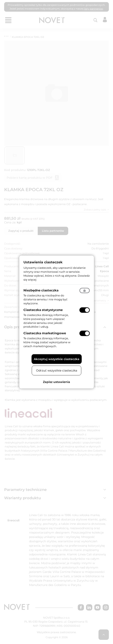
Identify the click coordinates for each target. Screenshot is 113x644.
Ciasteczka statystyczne (43, 310)
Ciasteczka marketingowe (45, 333)
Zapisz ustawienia (56, 382)
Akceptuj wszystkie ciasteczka (57, 359)
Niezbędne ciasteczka (41, 290)
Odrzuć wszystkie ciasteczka (57, 370)
